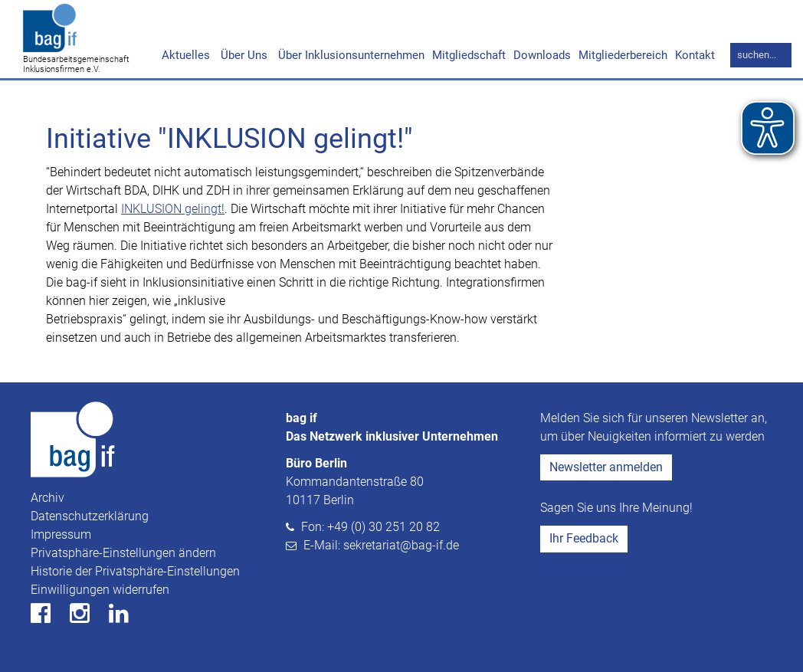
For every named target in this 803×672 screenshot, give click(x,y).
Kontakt (695, 55)
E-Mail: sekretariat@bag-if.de (381, 545)
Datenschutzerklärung (90, 516)
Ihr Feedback (584, 538)
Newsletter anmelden (606, 467)
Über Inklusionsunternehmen (350, 55)
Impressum (61, 534)
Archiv (48, 498)
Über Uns (243, 55)
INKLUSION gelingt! (173, 209)
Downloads (542, 55)
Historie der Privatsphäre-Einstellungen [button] (135, 571)
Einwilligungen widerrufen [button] (100, 590)
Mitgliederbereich (623, 55)
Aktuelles (186, 55)
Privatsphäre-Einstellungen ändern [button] (123, 553)
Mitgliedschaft (469, 55)
